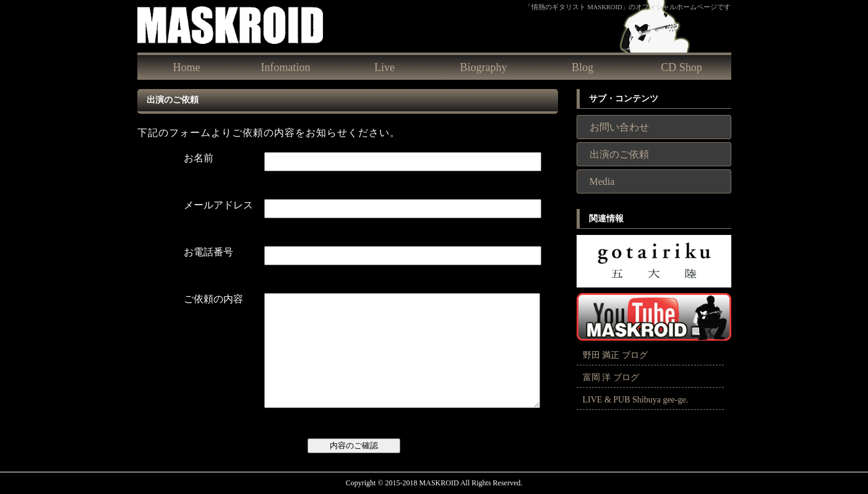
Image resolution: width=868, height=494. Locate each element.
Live (385, 67)
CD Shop (681, 67)
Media (602, 181)
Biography (484, 67)
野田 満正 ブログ (615, 355)
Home (187, 67)
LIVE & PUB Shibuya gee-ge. (636, 400)
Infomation (286, 67)
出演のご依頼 (619, 154)
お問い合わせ (619, 127)
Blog (582, 67)
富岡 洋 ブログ (611, 377)
